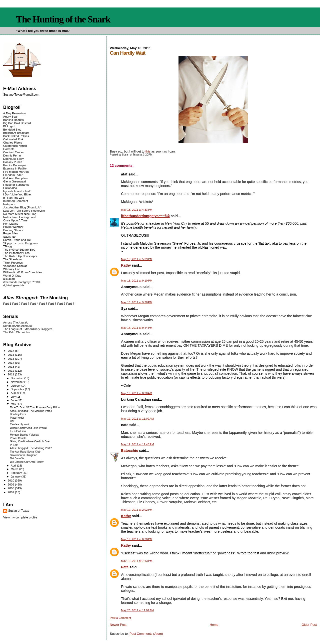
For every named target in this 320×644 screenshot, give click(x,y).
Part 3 (25, 304)
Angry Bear (10, 116)
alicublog (9, 279)
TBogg (7, 246)
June (14, 400)
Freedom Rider (13, 175)
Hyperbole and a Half (17, 191)
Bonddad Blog (12, 129)
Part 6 (52, 304)
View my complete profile (20, 517)
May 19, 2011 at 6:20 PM (137, 539)
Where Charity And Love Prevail (28, 428)
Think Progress (13, 262)
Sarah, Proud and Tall (17, 240)
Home (214, 625)
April (14, 466)
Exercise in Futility (15, 168)
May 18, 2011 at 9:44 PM (137, 328)
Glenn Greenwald (14, 181)
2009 (11, 484)
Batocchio (129, 451)
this (148, 151)
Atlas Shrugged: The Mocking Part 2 (31, 448)
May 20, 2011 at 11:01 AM (137, 610)
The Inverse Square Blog (19, 249)
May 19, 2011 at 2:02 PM (137, 510)
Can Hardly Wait (19, 424)
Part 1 (7, 304)
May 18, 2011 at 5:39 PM (137, 259)
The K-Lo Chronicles (16, 332)
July (14, 397)
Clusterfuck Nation (15, 146)
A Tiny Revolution (14, 113)
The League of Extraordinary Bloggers (28, 329)
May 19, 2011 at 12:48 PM (137, 444)
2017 (11, 351)
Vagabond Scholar (15, 266)
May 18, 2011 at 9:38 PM (137, 302)
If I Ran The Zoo (14, 198)
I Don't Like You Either (17, 194)
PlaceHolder (17, 418)
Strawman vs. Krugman (24, 455)
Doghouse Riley (13, 159)
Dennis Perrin (12, 155)
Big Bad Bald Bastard (17, 123)
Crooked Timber (14, 152)
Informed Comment (16, 201)
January (16, 477)
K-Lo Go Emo (18, 431)
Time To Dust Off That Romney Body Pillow (35, 407)
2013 (11, 367)
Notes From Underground (20, 217)
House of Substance (16, 185)
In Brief (14, 445)
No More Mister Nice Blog (20, 214)
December (17, 378)
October (16, 386)
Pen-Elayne (11, 224)
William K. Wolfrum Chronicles (23, 272)
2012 (11, 371)
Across (16, 322)
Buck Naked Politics (16, 136)
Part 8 (70, 304)
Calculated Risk (13, 139)
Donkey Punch (13, 162)
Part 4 (34, 304)
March (15, 469)
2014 (11, 363)
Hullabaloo (10, 188)
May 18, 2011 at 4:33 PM (137, 210)
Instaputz (9, 204)
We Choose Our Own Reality (27, 462)
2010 (11, 480)
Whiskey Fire (12, 269)
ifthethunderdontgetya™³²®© (145, 216)
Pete (125, 567)
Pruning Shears (13, 230)
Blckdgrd (9, 126)
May (14, 404)
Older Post (309, 625)
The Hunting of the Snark (63, 19)
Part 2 (16, 304)
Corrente (9, 149)
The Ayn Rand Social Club (25, 452)
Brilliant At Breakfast (16, 133)
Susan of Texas (19, 511)
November (17, 382)
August (15, 393)
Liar (12, 421)
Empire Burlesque (15, 165)
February (17, 473)
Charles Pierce (13, 142)
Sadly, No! (10, 237)
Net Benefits (17, 458)
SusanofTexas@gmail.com (21, 95)
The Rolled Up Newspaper (20, 256)
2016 (11, 355)
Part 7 (61, 304)
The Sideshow (12, 259)
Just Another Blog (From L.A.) (22, 207)
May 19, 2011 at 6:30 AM (136, 393)
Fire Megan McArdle (16, 172)
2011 (11, 374)
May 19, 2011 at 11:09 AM (137, 419)
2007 (11, 492)
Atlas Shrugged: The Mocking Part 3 (31, 411)
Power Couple (18, 438)
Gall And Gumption (15, 178)
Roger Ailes (11, 233)
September (18, 389)
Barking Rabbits (13, 120)
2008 (11, 488)
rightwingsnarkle (14, 285)
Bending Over (18, 414)
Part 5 (43, 304)
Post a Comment (120, 618)
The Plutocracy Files (16, 253)
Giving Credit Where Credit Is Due (30, 441)
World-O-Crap (12, 275)
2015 (11, 359)
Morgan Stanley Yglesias (24, 435)
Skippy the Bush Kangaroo (20, 243)
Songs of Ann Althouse (18, 326)
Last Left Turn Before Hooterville (24, 211)
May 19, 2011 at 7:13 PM (137, 561)
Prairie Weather (13, 227)
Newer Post (118, 625)
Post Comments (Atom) (146, 634)
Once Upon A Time (15, 220)
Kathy (126, 265)
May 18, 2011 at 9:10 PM (137, 281)
